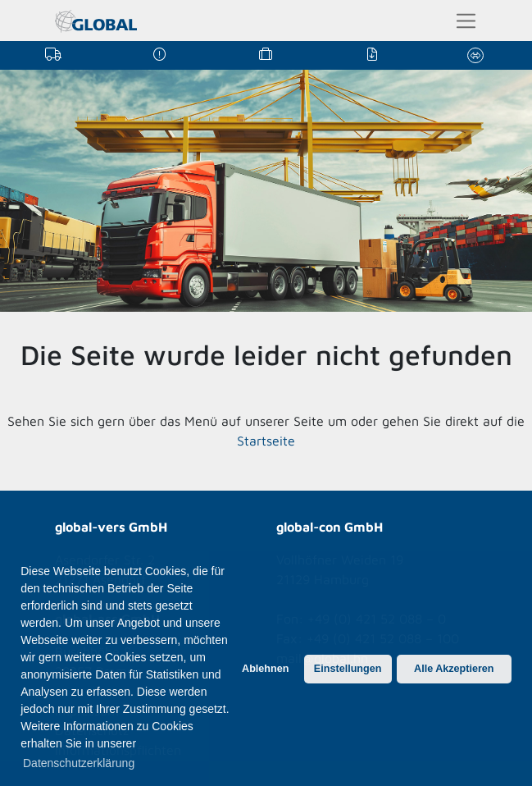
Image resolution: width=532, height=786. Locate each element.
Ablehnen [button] (265, 669)
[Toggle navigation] (466, 21)
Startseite (266, 441)
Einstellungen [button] (348, 669)
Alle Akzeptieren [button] (454, 669)
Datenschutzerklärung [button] (79, 763)
